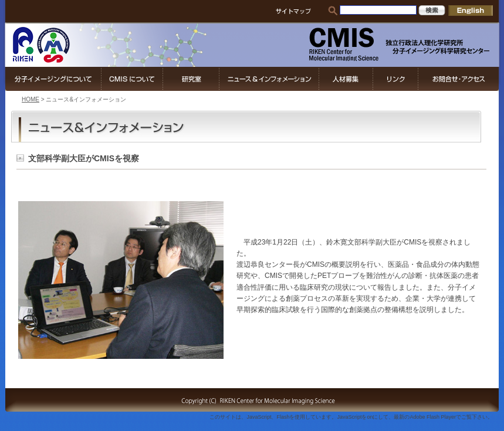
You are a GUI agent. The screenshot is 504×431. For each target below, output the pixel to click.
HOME (31, 99)
